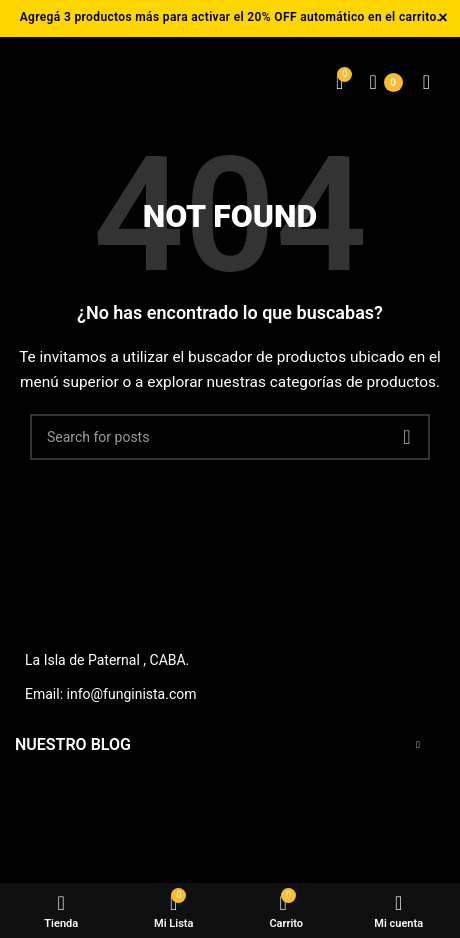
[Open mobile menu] (426, 82)
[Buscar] (230, 437)
